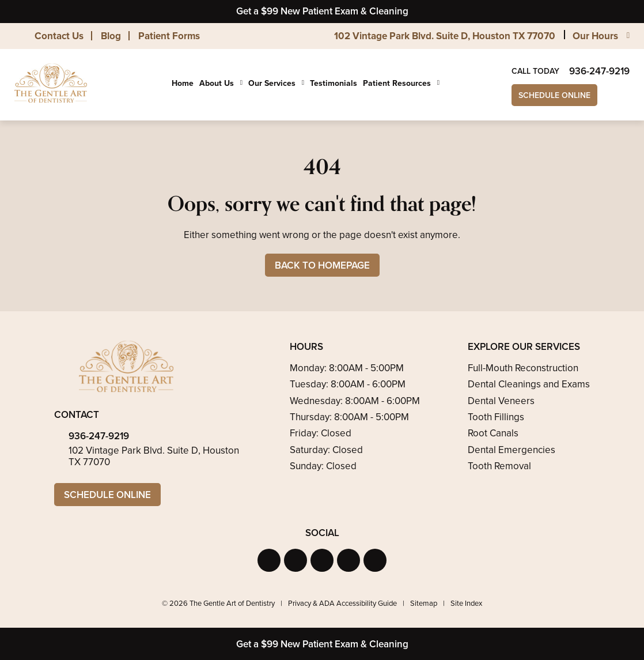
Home (183, 83)
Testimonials (334, 83)
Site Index (466, 603)
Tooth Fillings (496, 417)
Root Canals (493, 433)
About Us (217, 84)
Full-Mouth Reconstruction (523, 368)
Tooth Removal (499, 466)
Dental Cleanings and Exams (529, 384)
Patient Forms (169, 36)
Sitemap (424, 603)
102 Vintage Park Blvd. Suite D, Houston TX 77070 (445, 36)
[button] (269, 560)
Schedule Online (554, 95)
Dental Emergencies (512, 450)
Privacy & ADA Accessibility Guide (342, 603)
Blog (111, 36)
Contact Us (59, 36)
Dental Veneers (501, 401)
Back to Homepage (322, 265)
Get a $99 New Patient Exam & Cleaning (322, 11)
